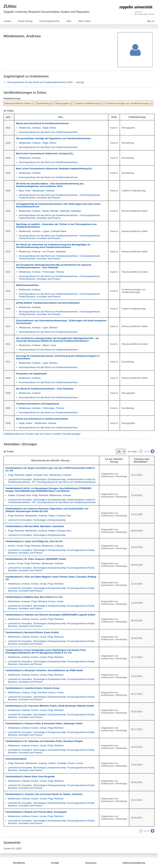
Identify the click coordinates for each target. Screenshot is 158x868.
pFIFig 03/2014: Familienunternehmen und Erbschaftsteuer (48, 303)
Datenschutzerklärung (134, 863)
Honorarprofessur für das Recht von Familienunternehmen (37, 82)
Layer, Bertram (50, 328)
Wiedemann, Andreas (30, 128)
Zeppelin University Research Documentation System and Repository (47, 12)
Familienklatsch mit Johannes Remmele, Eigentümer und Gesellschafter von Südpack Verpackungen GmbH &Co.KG (47, 510)
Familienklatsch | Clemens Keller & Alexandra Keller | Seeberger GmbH (44, 723)
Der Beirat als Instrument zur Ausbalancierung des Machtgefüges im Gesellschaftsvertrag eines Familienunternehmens (53, 246)
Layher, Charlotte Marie (54, 231)
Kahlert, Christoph (57, 763)
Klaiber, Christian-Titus (37, 475)
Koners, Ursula (16, 546)
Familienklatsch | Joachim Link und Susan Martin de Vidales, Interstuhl (44, 794)
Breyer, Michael (50, 211)
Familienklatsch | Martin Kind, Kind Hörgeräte (30, 777)
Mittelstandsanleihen (27, 285)
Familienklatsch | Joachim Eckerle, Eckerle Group (32, 688)
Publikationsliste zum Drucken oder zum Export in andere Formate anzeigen (42, 434)
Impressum (91, 863)
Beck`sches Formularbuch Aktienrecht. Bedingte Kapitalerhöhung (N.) (54, 169)
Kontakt (55, 863)
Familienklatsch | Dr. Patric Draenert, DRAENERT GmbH (36, 559)
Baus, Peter (25, 191)
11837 (19, 848)
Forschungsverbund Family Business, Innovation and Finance (59, 196)
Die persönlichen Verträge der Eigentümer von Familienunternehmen (53, 138)
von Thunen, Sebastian (54, 252)
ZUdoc (10, 6)
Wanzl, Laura (49, 345)
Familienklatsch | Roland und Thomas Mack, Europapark (36, 812)
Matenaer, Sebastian (71, 211)
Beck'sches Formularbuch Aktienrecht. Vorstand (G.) (45, 153)
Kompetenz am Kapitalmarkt (32, 374)
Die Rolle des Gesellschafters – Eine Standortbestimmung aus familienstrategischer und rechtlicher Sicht (50, 185)
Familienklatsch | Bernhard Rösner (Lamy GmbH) (32, 632)
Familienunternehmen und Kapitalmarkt (38, 404)
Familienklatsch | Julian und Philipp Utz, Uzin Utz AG (34, 541)
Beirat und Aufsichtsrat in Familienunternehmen (42, 419)
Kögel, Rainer (49, 128)
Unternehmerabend (16, 759)
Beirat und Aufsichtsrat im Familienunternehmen (43, 123)
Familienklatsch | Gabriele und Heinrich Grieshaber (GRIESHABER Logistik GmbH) (50, 615)
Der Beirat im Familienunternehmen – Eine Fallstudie (45, 389)
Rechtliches (19, 863)
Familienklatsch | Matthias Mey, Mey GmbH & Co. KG (34, 597)
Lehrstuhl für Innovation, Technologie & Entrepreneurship (37, 479)
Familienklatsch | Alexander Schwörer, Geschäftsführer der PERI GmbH (44, 670)
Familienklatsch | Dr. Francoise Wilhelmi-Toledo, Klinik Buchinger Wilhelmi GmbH (50, 706)
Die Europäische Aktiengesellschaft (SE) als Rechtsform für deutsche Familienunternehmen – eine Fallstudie (54, 266)
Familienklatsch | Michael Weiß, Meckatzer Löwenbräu (35, 526)
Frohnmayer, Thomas (53, 272)
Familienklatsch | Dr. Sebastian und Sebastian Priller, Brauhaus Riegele (44, 741)
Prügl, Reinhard (16, 475)
